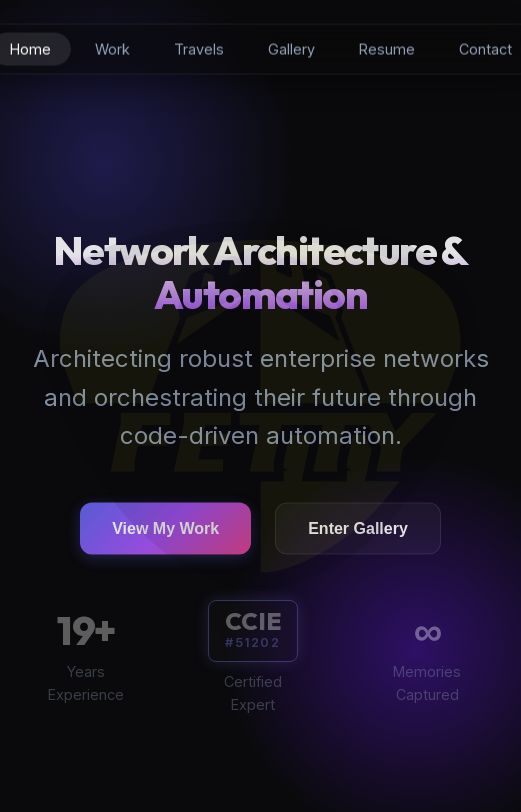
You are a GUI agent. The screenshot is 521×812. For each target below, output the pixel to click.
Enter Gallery (358, 530)
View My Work (165, 530)
